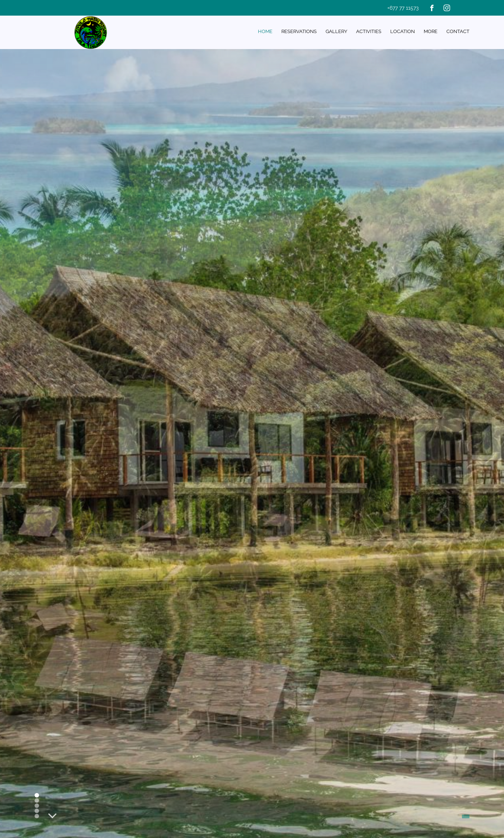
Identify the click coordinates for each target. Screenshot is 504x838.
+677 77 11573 (403, 8)
